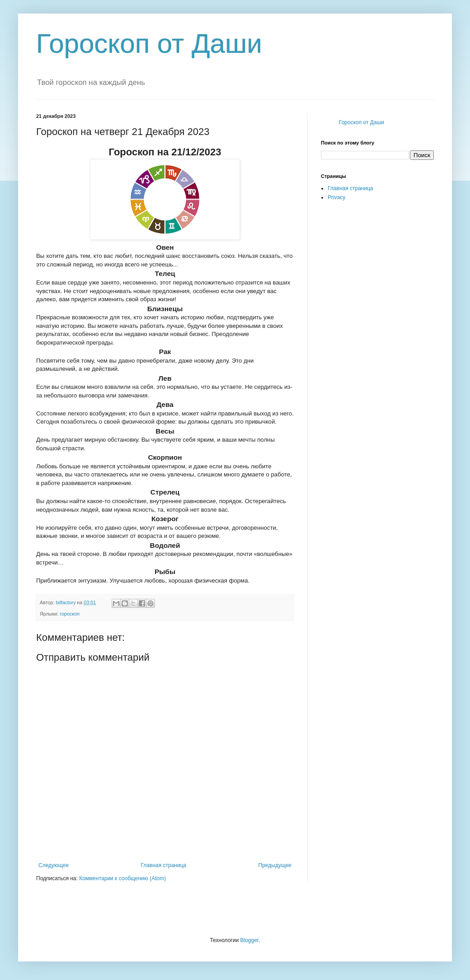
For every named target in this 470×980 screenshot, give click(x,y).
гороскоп (70, 614)
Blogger (249, 940)
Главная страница (164, 865)
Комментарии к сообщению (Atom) (122, 878)
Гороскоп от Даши (149, 44)
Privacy (336, 197)
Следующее (54, 865)
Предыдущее (275, 865)
